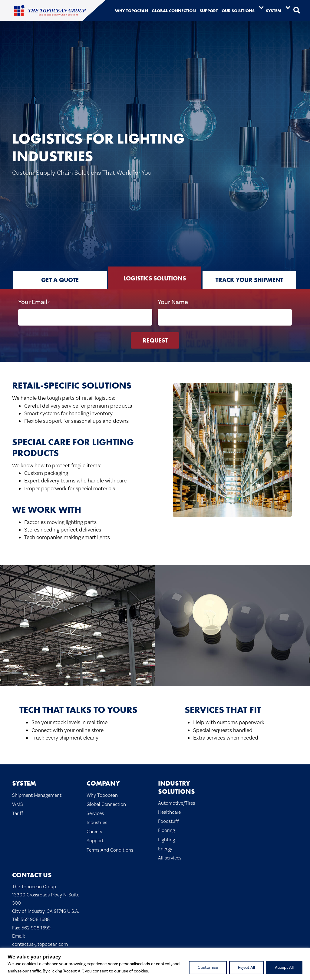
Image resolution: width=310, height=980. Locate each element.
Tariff (18, 813)
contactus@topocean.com (40, 944)
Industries (97, 822)
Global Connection (106, 804)
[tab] (60, 280)
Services (95, 813)
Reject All (246, 967)
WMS (18, 804)
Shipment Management (37, 795)
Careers (94, 831)
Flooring (167, 830)
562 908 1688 (35, 919)
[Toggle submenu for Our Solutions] (261, 7)
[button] (297, 11)
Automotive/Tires (176, 802)
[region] (155, 964)
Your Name (173, 302)
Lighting (167, 839)
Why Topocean (102, 795)
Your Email (34, 302)
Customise (208, 967)
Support (95, 840)
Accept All (284, 967)
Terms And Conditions (110, 849)
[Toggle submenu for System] (288, 7)
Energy (165, 848)
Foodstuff (168, 821)
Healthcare (169, 812)
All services (170, 857)
